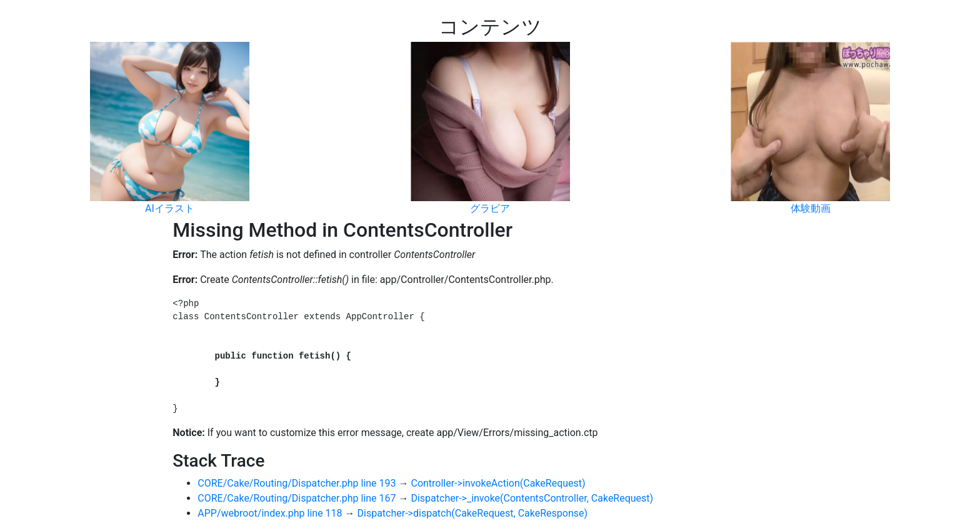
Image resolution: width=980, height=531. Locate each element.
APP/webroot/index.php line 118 (270, 513)
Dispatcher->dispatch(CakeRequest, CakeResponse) (473, 513)
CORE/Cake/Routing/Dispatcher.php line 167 (297, 498)
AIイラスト (170, 205)
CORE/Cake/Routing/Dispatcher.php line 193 (297, 483)
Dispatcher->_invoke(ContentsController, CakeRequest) (532, 498)
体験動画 (811, 205)
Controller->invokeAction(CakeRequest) (498, 483)
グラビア (490, 205)
